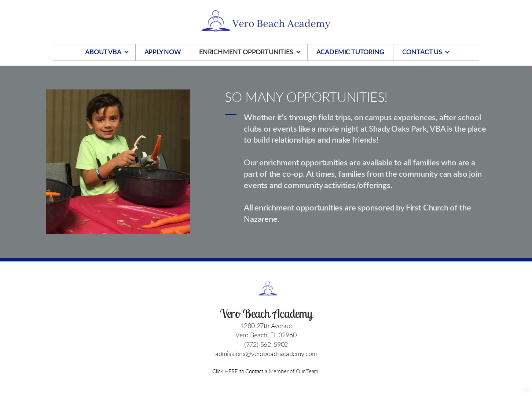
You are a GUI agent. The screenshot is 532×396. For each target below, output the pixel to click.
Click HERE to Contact (239, 372)
